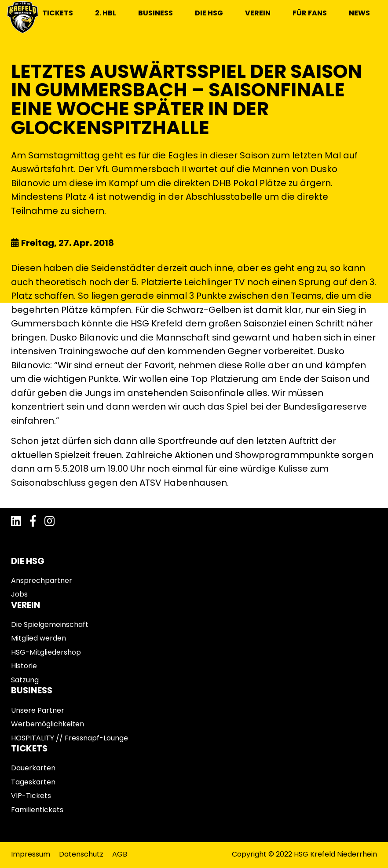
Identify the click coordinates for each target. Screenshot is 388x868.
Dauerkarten (33, 768)
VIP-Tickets (31, 796)
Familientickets (37, 810)
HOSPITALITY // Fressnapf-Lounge (70, 738)
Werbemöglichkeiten (48, 724)
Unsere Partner (38, 710)
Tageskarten (33, 782)
